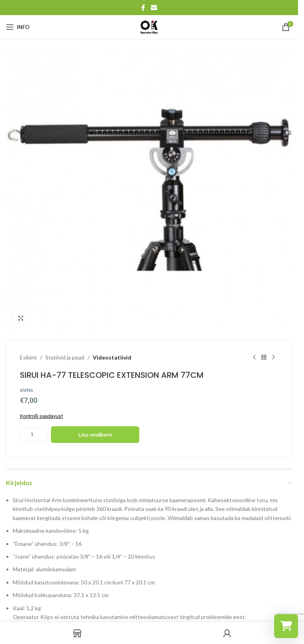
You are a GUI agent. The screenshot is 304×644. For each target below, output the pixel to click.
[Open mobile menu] (18, 27)
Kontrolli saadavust (41, 416)
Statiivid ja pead (65, 357)
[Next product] (273, 358)
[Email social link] (154, 8)
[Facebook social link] (143, 8)
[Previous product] (254, 358)
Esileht (28, 357)
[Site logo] (149, 26)
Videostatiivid (112, 357)
